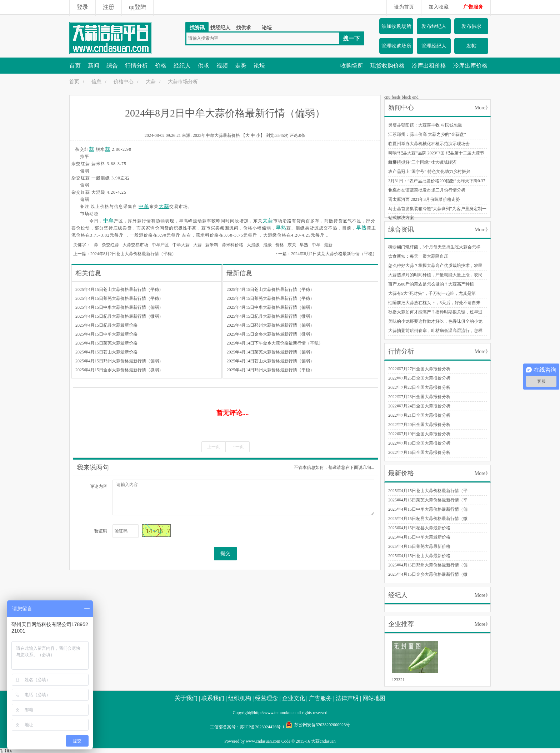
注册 (109, 7)
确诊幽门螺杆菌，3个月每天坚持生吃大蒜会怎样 (434, 247)
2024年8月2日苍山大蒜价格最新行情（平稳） (133, 254)
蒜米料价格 (232, 245)
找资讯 (197, 28)
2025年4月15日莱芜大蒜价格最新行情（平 (428, 500)
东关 (292, 245)
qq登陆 (137, 7)
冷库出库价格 (470, 66)
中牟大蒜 (181, 245)
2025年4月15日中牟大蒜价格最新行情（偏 (428, 509)
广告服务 (473, 7)
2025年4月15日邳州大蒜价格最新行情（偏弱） (119, 361)
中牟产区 (160, 245)
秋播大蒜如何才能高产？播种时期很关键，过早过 (435, 312)
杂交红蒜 (110, 245)
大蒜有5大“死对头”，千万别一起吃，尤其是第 (432, 293)
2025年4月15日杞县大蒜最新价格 (106, 325)
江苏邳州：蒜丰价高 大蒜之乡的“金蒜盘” (427, 134)
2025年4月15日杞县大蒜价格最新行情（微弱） (119, 316)
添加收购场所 (396, 26)
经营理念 (266, 698)
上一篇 (80, 254)
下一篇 (280, 254)
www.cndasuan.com (263, 741)
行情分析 (136, 66)
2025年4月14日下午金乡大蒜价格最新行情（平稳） (275, 343)
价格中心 (124, 82)
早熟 (281, 228)
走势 (241, 66)
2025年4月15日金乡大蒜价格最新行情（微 (428, 574)
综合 (112, 66)
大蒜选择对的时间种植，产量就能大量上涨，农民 (435, 275)
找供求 (244, 28)
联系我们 (213, 698)
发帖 (471, 46)
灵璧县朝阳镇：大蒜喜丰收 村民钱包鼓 (425, 125)
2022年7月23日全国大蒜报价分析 (419, 397)
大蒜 (151, 82)
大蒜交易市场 (135, 245)
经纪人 (182, 66)
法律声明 (347, 698)
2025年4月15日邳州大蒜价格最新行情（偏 (428, 565)
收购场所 (352, 66)
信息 (96, 82)
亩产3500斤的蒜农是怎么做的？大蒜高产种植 (431, 284)
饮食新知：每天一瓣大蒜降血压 (418, 256)
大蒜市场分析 (183, 82)
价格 (161, 66)
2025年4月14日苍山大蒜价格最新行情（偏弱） (270, 361)
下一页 (237, 447)
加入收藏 (439, 7)
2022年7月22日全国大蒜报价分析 (419, 387)
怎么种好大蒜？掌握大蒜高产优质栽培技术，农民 (435, 266)
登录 (82, 7)
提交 (225, 553)
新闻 (94, 66)
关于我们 (186, 698)
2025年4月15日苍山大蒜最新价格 (106, 352)
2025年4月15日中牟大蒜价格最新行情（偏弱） (119, 307)
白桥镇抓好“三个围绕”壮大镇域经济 (422, 162)
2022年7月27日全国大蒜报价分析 (419, 369)
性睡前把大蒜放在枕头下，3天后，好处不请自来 (434, 303)
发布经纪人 (434, 26)
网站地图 (374, 698)
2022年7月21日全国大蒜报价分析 (419, 415)
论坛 (267, 28)
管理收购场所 (396, 46)
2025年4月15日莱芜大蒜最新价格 (106, 343)
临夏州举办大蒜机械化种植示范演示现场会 (429, 144)
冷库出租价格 (429, 66)
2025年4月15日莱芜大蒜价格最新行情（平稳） (119, 298)
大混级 (253, 245)
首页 (75, 66)
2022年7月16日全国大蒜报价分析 (419, 452)
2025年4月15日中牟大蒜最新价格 (106, 334)
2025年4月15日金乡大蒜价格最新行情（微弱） (119, 370)
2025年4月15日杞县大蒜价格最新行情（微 (428, 519)
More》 (482, 108)
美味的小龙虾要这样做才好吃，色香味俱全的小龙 (435, 321)
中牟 (144, 206)
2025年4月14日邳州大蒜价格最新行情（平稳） (270, 370)
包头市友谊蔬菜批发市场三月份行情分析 (427, 190)
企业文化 (294, 698)
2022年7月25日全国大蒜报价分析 (419, 378)
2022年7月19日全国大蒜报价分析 (419, 434)
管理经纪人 (434, 46)
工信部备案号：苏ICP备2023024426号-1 (247, 727)
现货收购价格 (387, 66)
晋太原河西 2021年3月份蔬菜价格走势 (424, 199)
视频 (222, 66)
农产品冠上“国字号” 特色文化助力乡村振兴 (429, 172)
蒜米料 (212, 245)
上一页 (214, 447)
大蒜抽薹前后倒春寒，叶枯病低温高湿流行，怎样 (435, 331)
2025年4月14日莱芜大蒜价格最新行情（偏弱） (270, 352)
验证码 (101, 531)
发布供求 (471, 26)
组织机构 (240, 698)
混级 (267, 245)
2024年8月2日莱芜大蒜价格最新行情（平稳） (334, 254)
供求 (204, 66)
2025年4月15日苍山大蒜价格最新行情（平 (428, 491)
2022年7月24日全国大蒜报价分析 (419, 406)
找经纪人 (220, 28)
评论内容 (99, 486)
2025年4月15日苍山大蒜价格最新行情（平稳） (119, 289)
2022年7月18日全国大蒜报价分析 (419, 443)
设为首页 (404, 7)
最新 (328, 245)
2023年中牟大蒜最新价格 (216, 135)
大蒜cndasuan (323, 741)
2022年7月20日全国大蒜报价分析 (419, 425)
